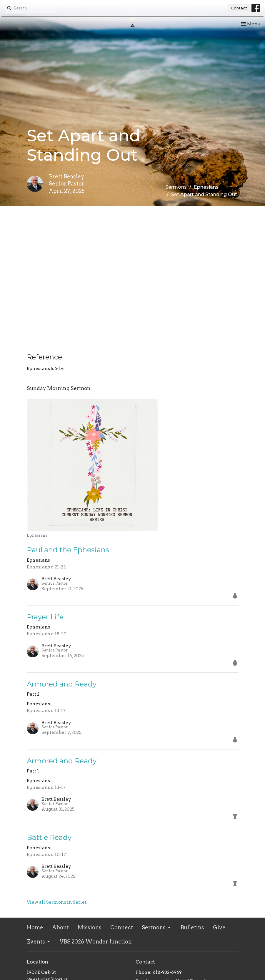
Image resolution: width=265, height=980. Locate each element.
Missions (90, 927)
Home (35, 927)
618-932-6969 (167, 972)
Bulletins (192, 927)
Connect (122, 927)
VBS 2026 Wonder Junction (96, 942)
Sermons (176, 187)
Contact (239, 8)
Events (39, 942)
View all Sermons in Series (57, 902)
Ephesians (206, 187)
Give (219, 927)
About (60, 927)
